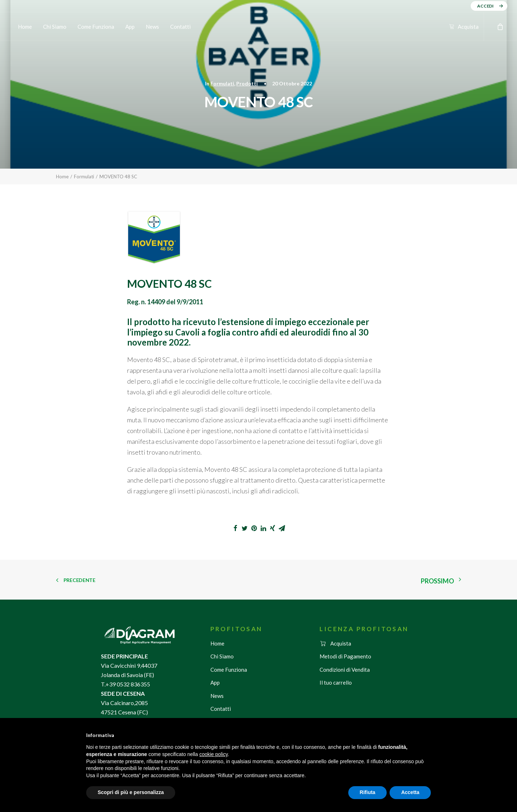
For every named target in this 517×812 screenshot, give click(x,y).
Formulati (222, 83)
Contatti (180, 27)
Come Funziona (96, 27)
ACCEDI (485, 6)
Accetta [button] (410, 792)
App (130, 27)
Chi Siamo (55, 27)
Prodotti (247, 83)
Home (25, 27)
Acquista (468, 27)
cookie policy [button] (213, 754)
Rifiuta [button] (368, 792)
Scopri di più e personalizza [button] (131, 792)
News (152, 27)
